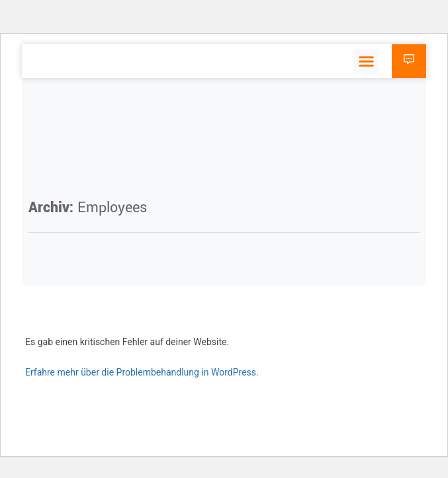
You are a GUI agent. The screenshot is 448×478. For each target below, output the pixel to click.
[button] (367, 61)
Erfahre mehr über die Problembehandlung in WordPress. (142, 372)
